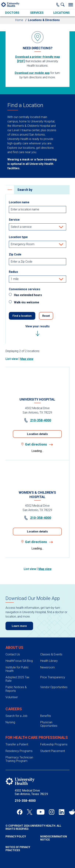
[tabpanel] (37, 462)
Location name (19, 202)
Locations (61, 13)
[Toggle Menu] (71, 5)
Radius (13, 272)
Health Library (49, 661)
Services (37, 13)
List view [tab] (12, 359)
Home (19, 20)
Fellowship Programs (54, 744)
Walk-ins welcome (27, 302)
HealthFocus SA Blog (19, 661)
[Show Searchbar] (63, 5)
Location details (37, 434)
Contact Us (13, 654)
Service (14, 220)
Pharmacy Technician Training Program (19, 759)
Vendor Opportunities (54, 687)
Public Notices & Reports (16, 689)
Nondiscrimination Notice (54, 838)
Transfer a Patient (17, 744)
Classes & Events (51, 654)
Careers (14, 709)
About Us (14, 648)
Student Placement (53, 751)
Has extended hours (28, 295)
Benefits (46, 716)
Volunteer (12, 697)
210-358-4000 (37, 420)
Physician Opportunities (49, 724)
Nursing (10, 722)
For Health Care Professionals (37, 738)
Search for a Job (16, 716)
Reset (46, 316)
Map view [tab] (27, 359)
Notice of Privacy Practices (18, 849)
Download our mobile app (32, 73)
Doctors (12, 13)
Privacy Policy (16, 837)
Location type (18, 237)
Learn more (19, 626)
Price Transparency (53, 677)
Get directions (37, 444)
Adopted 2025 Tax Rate (17, 679)
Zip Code (15, 254)
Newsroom (48, 667)
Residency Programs (19, 751)
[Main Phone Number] (58, 5)
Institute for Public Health (17, 669)
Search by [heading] (19, 190)
